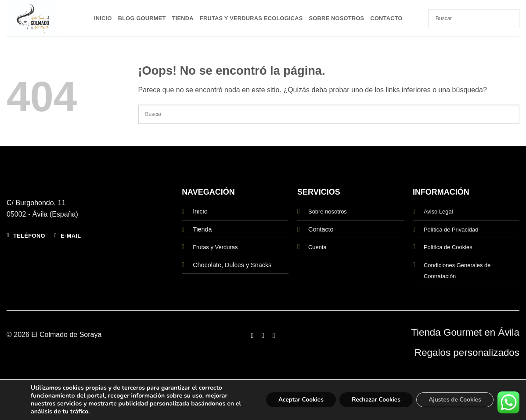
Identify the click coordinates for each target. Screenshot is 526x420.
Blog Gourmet (142, 18)
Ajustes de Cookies (453, 400)
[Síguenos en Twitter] (274, 335)
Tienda (183, 18)
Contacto (386, 18)
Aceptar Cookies (294, 400)
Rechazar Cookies (372, 400)
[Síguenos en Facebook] (252, 335)
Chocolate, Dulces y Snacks (232, 265)
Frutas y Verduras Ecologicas (251, 18)
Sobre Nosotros (337, 18)
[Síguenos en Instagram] (263, 335)
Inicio (103, 18)
